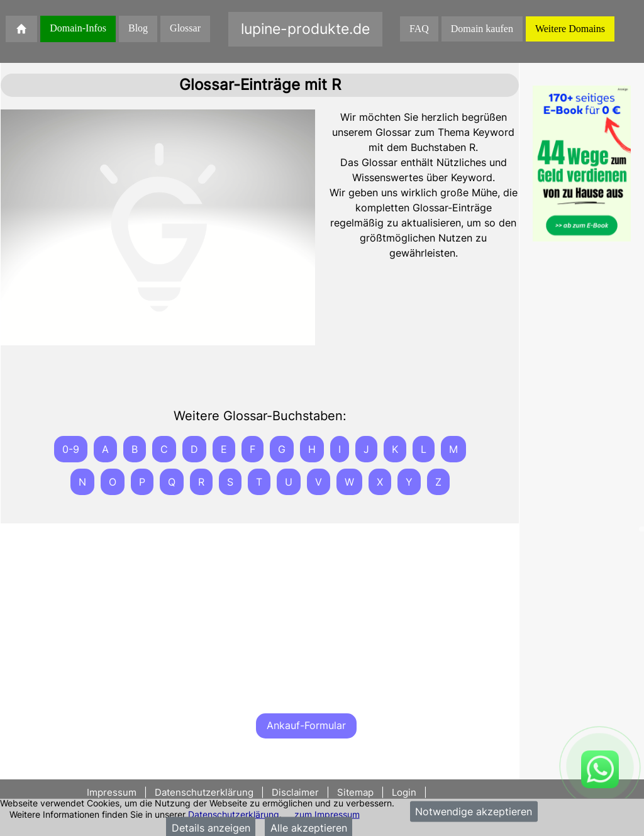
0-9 (71, 449)
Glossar (185, 28)
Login (404, 792)
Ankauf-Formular (306, 725)
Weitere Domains (570, 29)
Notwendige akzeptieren (474, 811)
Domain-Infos (78, 28)
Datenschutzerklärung (234, 814)
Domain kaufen (482, 29)
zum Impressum (327, 814)
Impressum (113, 792)
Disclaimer (295, 792)
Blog (138, 28)
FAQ (419, 29)
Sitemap (355, 792)
